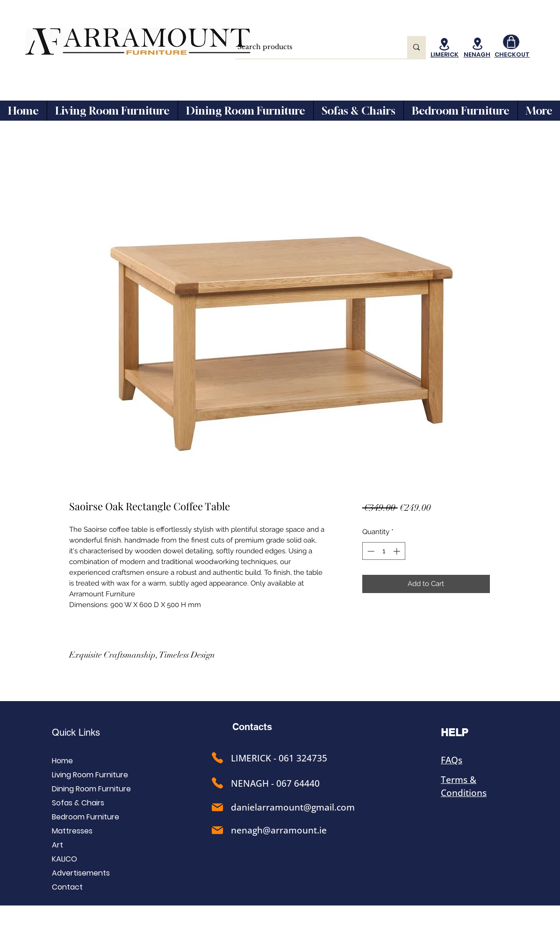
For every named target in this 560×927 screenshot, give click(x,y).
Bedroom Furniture (86, 817)
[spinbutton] (384, 551)
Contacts (252, 727)
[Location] (445, 44)
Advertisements (81, 873)
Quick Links (76, 732)
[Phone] (217, 758)
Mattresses (72, 831)
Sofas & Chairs (78, 803)
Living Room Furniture (90, 775)
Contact (67, 887)
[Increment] (398, 551)
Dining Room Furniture (91, 789)
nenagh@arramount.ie (279, 830)
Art (57, 845)
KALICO (65, 859)
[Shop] (511, 42)
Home (62, 761)
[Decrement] (370, 551)
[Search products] (312, 47)
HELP (455, 732)
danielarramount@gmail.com (293, 807)
